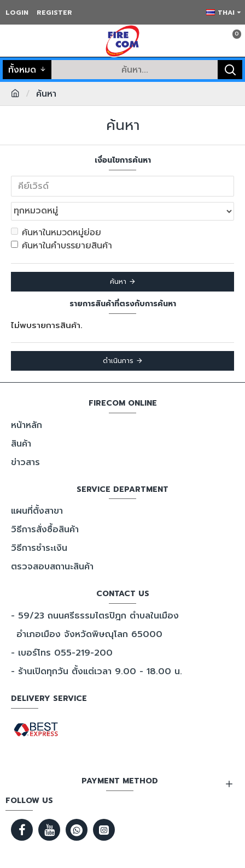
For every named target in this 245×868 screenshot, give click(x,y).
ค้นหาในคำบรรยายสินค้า (62, 246)
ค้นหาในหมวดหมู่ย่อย (56, 233)
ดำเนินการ (118, 361)
